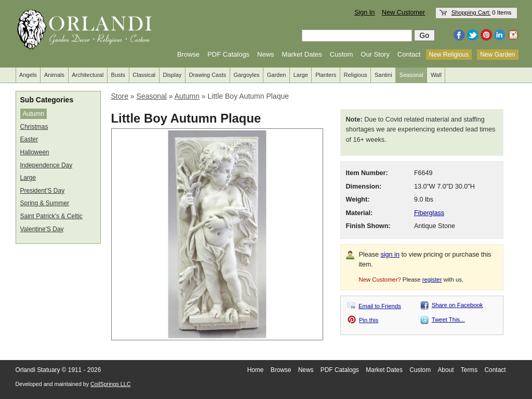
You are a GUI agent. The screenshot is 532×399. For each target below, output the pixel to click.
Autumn (34, 114)
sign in (390, 255)
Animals (54, 75)
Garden (277, 75)
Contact (409, 54)
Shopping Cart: (471, 12)
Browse (188, 54)
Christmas (34, 127)
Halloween (35, 152)
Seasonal (411, 75)
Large (301, 75)
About (445, 370)
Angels (28, 75)
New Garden (497, 55)
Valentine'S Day (42, 229)
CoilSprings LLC (110, 384)
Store (120, 96)
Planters (326, 75)
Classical (144, 75)
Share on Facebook (457, 305)
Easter (29, 139)
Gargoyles (246, 75)
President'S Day (43, 191)
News (266, 54)
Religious (356, 75)
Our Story (375, 54)
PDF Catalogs (228, 54)
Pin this (369, 320)
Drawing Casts (208, 75)
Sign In (364, 12)
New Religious (449, 55)
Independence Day (46, 165)
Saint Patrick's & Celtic (51, 216)
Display (172, 75)
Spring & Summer (45, 203)
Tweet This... (448, 320)
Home (256, 370)
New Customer (403, 12)
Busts (118, 75)
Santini (383, 75)
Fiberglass (429, 213)
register (432, 280)
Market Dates (302, 54)
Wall (436, 75)
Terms (469, 370)
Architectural (88, 75)
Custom (342, 54)
